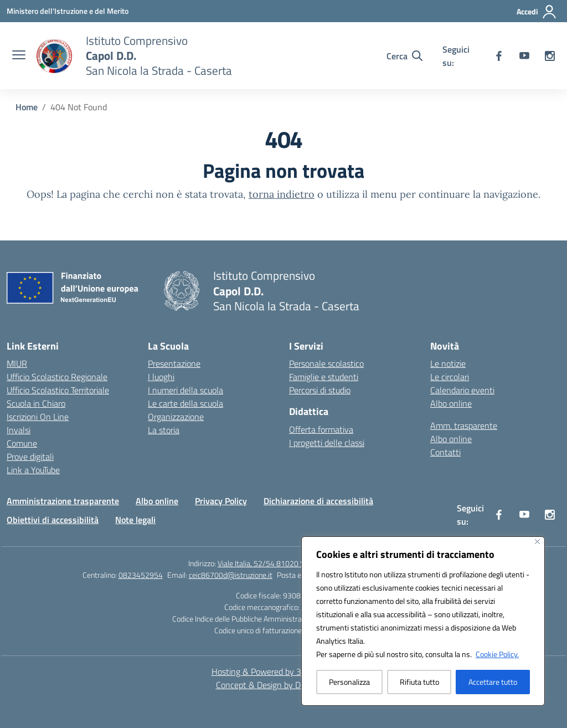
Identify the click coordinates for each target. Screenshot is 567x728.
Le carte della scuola (185, 403)
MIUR (17, 363)
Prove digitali (30, 457)
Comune (22, 443)
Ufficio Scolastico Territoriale (58, 390)
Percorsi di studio (320, 390)
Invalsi (19, 430)
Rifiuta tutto (419, 682)
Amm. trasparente (464, 425)
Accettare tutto (493, 682)
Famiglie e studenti (324, 377)
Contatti (445, 452)
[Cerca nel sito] (404, 56)
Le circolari (450, 377)
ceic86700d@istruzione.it (231, 575)
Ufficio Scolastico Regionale (57, 377)
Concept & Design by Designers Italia (284, 685)
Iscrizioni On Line (38, 417)
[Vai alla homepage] (159, 56)
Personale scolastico (326, 363)
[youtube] (524, 56)
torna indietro (282, 194)
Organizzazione (176, 417)
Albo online (451, 403)
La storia (164, 430)
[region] (423, 621)
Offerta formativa (321, 429)
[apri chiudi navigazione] (19, 56)
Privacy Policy (221, 501)
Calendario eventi (462, 390)
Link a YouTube (33, 470)
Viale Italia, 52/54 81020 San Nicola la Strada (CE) (298, 563)
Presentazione (174, 363)
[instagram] (550, 56)
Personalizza (349, 682)
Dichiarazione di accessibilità (318, 501)
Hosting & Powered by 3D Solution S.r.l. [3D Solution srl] (284, 671)
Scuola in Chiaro (36, 403)
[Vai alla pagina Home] (27, 107)
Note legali (135, 520)
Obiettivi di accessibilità (53, 520)
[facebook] (499, 56)
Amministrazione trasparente (63, 501)
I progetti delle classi (327, 443)
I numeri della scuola (185, 390)
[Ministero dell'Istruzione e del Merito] (68, 11)
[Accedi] (537, 12)
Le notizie (448, 363)
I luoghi (161, 377)
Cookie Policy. (497, 654)
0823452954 (141, 575)
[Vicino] (537, 542)
